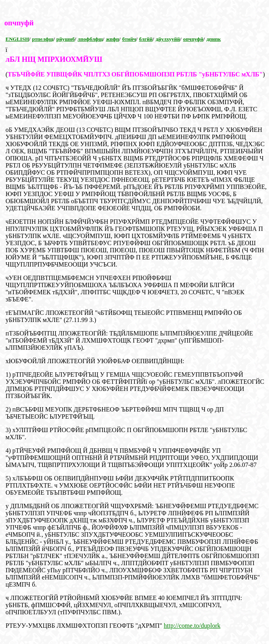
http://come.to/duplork (192, 626)
